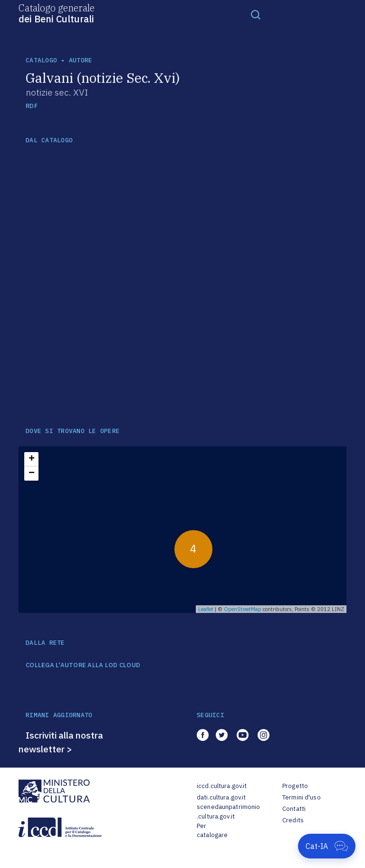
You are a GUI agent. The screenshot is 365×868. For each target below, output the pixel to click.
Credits (293, 820)
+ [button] (32, 459)
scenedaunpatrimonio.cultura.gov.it (228, 812)
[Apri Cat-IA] (327, 846)
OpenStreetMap (243, 609)
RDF (32, 106)
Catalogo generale (57, 13)
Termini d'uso (302, 797)
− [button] (32, 473)
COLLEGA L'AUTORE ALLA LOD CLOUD (83, 665)
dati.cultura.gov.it (221, 797)
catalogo (41, 60)
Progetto (295, 786)
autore (81, 60)
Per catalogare (212, 831)
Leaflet (206, 609)
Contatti (294, 809)
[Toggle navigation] (256, 14)
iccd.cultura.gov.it (222, 786)
